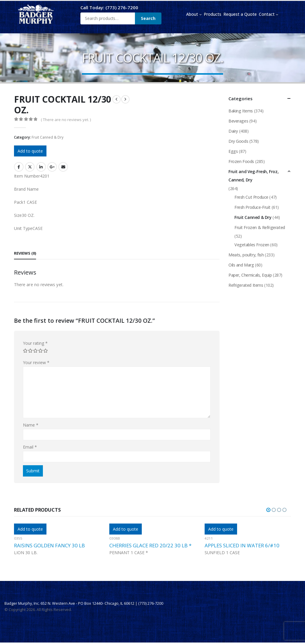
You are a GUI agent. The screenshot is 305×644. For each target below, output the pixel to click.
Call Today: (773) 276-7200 (109, 7)
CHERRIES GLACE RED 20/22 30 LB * (150, 545)
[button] (268, 510)
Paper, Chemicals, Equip (250, 275)
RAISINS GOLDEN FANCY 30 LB (49, 545)
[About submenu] (200, 14)
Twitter (30, 167)
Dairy (233, 131)
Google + (52, 167)
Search (148, 18)
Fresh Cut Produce (251, 197)
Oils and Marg (241, 265)
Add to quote (30, 151)
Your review (36, 362)
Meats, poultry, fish (246, 255)
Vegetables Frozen (252, 245)
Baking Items (241, 111)
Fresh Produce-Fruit (252, 207)
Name (31, 425)
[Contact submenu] (277, 14)
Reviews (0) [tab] (25, 253)
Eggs (233, 151)
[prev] (116, 99)
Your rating (35, 343)
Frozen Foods (241, 161)
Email (63, 167)
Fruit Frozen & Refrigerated (260, 227)
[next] (125, 99)
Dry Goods (238, 141)
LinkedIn (41, 167)
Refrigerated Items (246, 285)
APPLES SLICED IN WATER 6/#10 (242, 545)
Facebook (19, 167)
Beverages (238, 121)
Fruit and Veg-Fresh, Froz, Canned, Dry (253, 176)
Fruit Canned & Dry (48, 137)
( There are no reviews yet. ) (66, 120)
